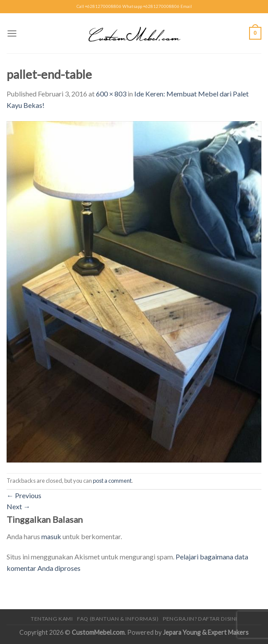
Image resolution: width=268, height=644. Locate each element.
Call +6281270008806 (99, 6)
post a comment (112, 481)
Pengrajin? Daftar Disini (200, 619)
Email (186, 6)
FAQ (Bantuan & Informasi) (118, 619)
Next (18, 506)
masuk (51, 536)
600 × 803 (111, 94)
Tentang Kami (52, 619)
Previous (24, 495)
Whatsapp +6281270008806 (151, 6)
